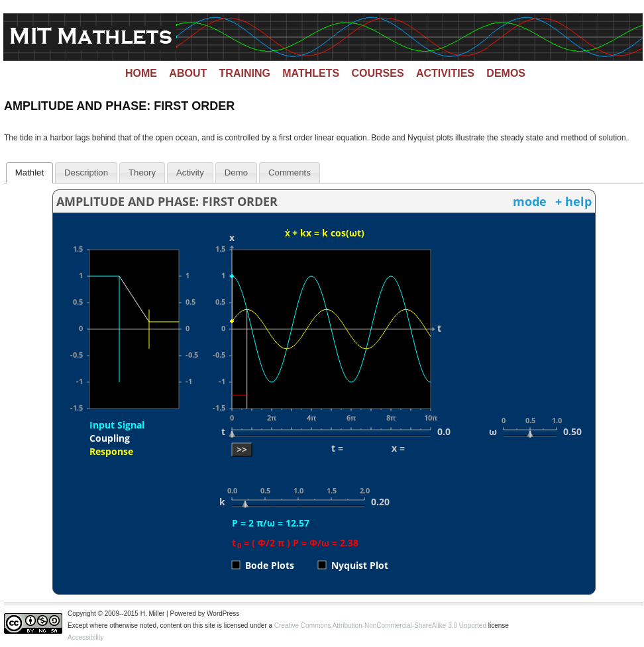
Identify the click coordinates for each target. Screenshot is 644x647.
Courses (378, 73)
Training (245, 73)
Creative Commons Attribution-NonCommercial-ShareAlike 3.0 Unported (380, 625)
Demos (506, 73)
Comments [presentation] (290, 173)
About (188, 73)
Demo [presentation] (236, 173)
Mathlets (311, 73)
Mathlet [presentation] (29, 173)
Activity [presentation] (190, 173)
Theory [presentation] (142, 173)
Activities (445, 73)
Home (141, 73)
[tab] (30, 173)
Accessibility (85, 637)
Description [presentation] (86, 173)
